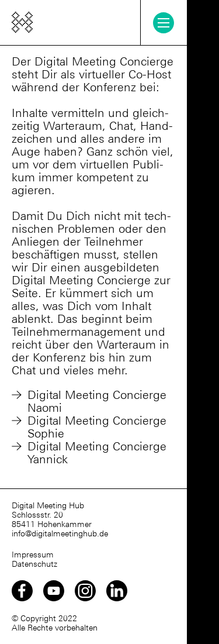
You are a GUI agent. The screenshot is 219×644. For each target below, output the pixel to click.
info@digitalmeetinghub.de (60, 533)
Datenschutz (34, 564)
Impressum (33, 555)
